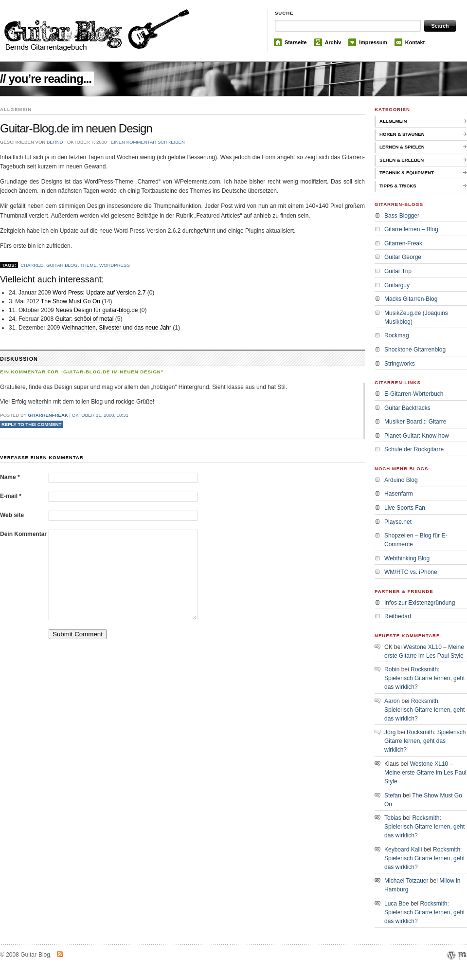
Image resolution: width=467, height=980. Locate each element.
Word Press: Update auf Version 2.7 (99, 293)
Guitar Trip (398, 271)
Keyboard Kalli (403, 850)
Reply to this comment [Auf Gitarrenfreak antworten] (32, 424)
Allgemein (393, 121)
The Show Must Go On (71, 301)
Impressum (373, 42)
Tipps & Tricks (398, 186)
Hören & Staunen (402, 134)
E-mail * (11, 496)
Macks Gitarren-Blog (411, 299)
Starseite (296, 42)
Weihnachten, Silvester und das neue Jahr (117, 328)
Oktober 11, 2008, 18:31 (100, 415)
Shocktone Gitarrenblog (415, 350)
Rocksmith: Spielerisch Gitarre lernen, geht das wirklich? (424, 678)
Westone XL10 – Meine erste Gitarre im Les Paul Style (425, 773)
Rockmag (397, 335)
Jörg (390, 732)
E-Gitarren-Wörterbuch (414, 394)
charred (32, 265)
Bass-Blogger (402, 216)
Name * (10, 477)
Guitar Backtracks (407, 408)
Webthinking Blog (407, 558)
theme (89, 265)
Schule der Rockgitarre (414, 449)
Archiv (333, 42)
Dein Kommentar (23, 534)
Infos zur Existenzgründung (420, 603)
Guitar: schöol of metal (84, 319)
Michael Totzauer (406, 881)
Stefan (393, 795)
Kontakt (415, 42)
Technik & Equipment (407, 173)
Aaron (392, 701)
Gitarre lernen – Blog (411, 229)
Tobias (393, 818)
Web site (12, 515)
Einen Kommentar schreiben (148, 142)
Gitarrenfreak (48, 415)
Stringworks (400, 364)
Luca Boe (397, 904)
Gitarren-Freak (403, 243)
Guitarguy (397, 285)
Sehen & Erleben (402, 160)
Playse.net (398, 522)
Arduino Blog (401, 480)
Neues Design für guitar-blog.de (97, 310)
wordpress (115, 265)
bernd (55, 142)
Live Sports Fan (405, 508)
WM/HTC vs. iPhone (411, 572)
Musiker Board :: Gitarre (415, 422)
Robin (392, 669)
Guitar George (403, 257)
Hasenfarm (399, 494)
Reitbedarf (398, 616)
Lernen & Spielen (402, 147)
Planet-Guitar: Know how (417, 436)
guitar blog (62, 265)
